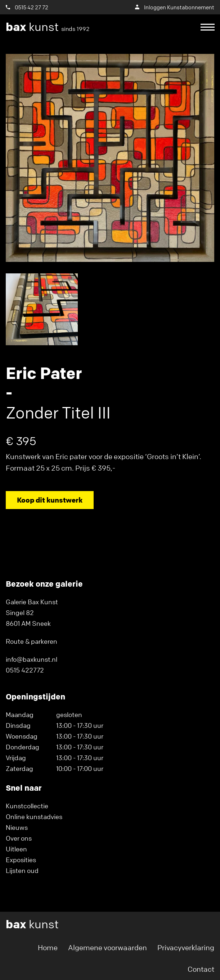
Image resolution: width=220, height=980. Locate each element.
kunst (48, 27)
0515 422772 (25, 670)
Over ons (19, 838)
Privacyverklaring (186, 947)
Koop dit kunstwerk (50, 500)
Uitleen (16, 849)
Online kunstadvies (34, 817)
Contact (201, 969)
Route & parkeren (32, 641)
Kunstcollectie (27, 806)
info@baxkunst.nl (32, 659)
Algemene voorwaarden (107, 947)
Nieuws (17, 827)
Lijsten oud (22, 870)
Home (48, 947)
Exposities (21, 860)
